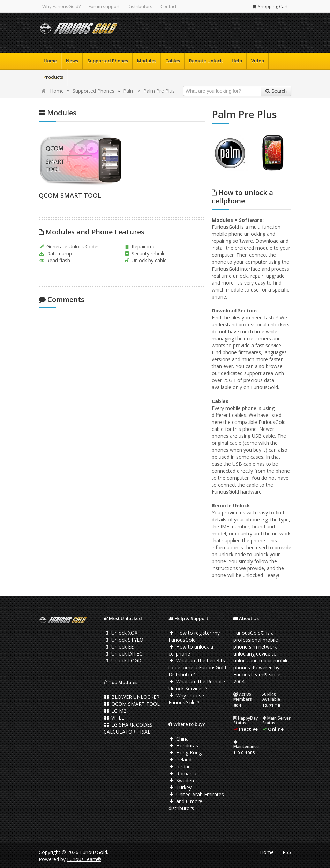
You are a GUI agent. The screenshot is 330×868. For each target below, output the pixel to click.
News (72, 61)
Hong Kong (185, 753)
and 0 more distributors (185, 805)
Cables (173, 61)
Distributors (140, 6)
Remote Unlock (206, 61)
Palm (129, 91)
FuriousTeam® (84, 859)
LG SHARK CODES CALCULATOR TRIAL (128, 728)
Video (258, 61)
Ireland (180, 759)
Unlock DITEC (123, 654)
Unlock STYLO (123, 640)
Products (53, 77)
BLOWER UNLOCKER (132, 697)
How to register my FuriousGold (194, 636)
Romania (182, 773)
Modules (147, 61)
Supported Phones (108, 61)
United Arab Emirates (196, 794)
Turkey (180, 787)
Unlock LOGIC (123, 661)
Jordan (180, 766)
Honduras (183, 746)
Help (237, 61)
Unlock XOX (121, 633)
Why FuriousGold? (61, 6)
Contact (168, 6)
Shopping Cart (269, 6)
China (179, 739)
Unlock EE (119, 647)
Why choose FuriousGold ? (186, 699)
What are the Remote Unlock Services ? (197, 685)
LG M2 (115, 711)
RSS (287, 852)
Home (50, 61)
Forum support (104, 6)
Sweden (181, 780)
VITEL (114, 718)
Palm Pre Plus (159, 91)
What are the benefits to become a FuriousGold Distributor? (197, 668)
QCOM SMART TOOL (70, 195)
